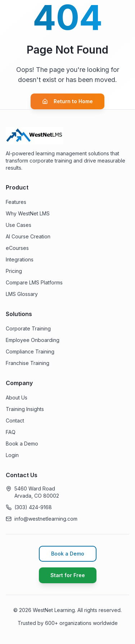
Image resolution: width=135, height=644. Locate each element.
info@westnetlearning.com (46, 519)
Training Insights (25, 409)
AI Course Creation (28, 236)
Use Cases (19, 225)
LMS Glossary (22, 294)
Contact (15, 421)
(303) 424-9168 (33, 507)
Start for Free (68, 575)
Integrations (20, 259)
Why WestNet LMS (28, 213)
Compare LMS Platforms (34, 282)
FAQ (11, 432)
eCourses (17, 248)
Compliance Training (30, 351)
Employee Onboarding (33, 340)
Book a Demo (22, 444)
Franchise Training (28, 363)
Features (16, 202)
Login (12, 455)
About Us (17, 398)
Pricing (14, 271)
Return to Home (67, 101)
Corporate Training (28, 328)
